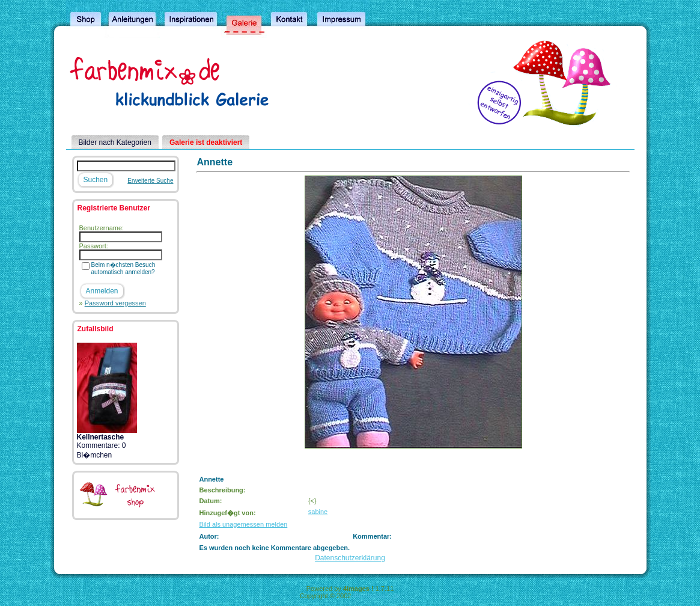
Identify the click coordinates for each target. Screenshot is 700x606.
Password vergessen (115, 303)
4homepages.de (376, 596)
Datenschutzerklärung (350, 558)
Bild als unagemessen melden (243, 524)
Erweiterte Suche (150, 181)
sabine (318, 512)
